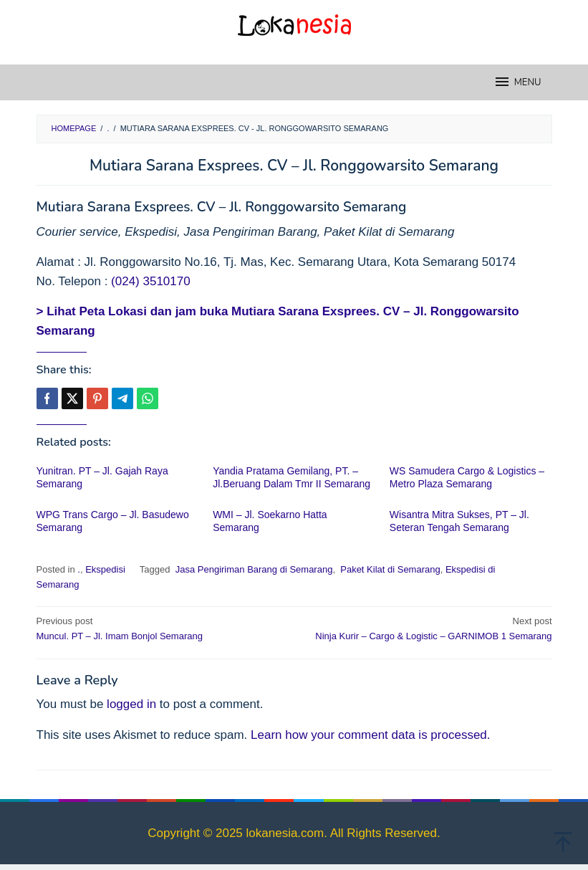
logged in (131, 704)
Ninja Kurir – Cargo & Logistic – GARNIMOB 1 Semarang (428, 628)
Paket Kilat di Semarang (389, 569)
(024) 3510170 (151, 281)
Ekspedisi (105, 569)
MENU (517, 82)
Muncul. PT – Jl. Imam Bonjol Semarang (160, 628)
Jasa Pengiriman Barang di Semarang (252, 569)
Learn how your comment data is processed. (371, 735)
